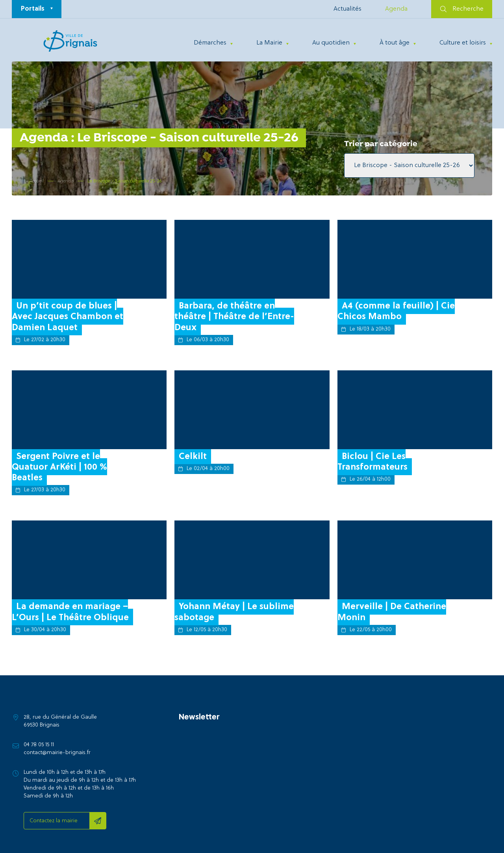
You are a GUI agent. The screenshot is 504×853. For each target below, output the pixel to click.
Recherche (462, 9)
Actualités (347, 9)
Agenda (396, 9)
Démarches (210, 43)
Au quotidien (331, 43)
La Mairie (269, 43)
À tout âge (395, 43)
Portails (33, 9)
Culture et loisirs (463, 43)
